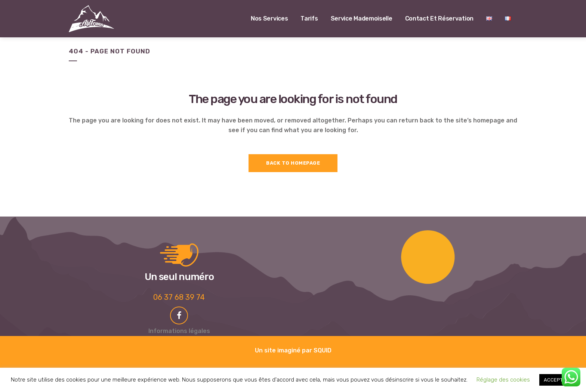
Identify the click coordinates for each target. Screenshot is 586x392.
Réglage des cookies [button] (503, 380)
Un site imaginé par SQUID (293, 350)
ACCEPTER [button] (556, 380)
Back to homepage (293, 163)
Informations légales (179, 331)
